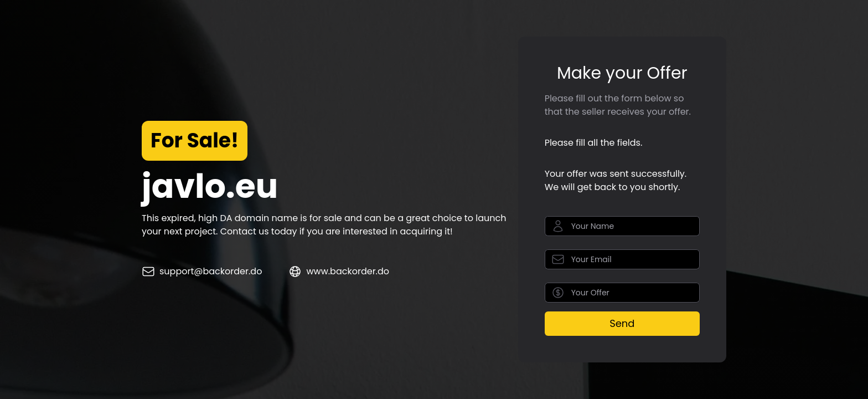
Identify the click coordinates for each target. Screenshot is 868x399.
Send (622, 323)
